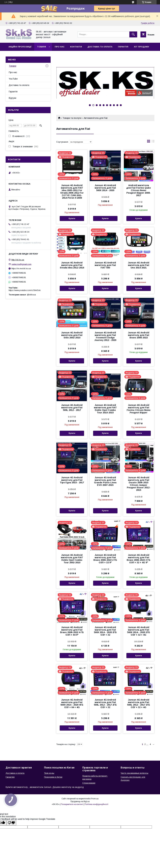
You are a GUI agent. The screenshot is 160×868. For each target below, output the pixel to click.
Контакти (76, 47)
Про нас (60, 47)
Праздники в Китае (53, 777)
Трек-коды (49, 773)
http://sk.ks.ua (18, 260)
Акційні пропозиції (20, 47)
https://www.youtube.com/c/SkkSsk (25, 290)
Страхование (89, 783)
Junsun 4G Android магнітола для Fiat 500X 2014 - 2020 (105, 188)
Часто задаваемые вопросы (134, 773)
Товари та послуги (72, 118)
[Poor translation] (11, 823)
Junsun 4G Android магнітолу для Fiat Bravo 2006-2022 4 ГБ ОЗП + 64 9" (72, 631)
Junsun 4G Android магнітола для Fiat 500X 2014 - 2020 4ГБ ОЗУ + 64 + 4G (72, 704)
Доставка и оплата (15, 773)
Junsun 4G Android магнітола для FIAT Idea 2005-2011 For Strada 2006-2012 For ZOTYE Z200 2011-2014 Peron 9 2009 (72, 192)
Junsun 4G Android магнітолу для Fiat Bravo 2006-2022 (139, 335)
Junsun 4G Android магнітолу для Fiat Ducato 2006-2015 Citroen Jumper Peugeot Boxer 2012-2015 (139, 484)
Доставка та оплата (100, 47)
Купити (72, 218)
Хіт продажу (141, 47)
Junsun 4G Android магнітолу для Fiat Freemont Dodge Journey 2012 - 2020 (105, 336)
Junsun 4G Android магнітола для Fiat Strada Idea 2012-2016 (72, 265)
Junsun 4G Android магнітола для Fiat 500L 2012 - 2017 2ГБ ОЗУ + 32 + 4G (139, 704)
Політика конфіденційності (96, 804)
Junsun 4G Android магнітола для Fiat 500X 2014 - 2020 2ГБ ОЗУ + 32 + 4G (139, 631)
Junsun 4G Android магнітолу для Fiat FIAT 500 (105, 265)
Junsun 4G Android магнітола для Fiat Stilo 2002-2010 (72, 335)
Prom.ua (95, 799)
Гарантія (123, 47)
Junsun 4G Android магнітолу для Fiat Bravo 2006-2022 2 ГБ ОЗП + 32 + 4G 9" (139, 559)
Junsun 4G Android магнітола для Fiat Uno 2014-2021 (139, 265)
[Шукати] (133, 34)
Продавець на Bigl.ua (80, 801)
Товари (41, 47)
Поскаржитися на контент (72, 804)
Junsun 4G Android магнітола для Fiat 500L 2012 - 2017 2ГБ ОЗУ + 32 (105, 704)
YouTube (13, 79)
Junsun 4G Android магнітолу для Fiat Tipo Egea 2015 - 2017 (72, 480)
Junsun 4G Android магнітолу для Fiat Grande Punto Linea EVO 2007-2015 (105, 481)
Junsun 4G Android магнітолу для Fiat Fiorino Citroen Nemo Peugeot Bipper (139, 409)
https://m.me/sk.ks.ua (21, 268)
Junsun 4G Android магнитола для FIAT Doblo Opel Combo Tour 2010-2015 (105, 409)
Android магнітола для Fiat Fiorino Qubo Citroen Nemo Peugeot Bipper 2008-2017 (139, 190)
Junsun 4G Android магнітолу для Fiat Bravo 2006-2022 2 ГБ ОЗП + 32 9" (105, 559)
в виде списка (153, 142)
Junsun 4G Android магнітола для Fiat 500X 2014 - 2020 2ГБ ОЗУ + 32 (105, 631)
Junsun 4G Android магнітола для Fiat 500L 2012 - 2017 (72, 408)
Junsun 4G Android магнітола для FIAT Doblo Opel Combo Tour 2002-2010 (72, 559)
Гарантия (10, 777)
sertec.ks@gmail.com (21, 264)
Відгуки (12, 98)
